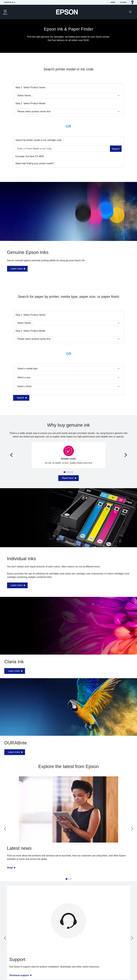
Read (10, 868)
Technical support (19, 975)
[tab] (64, 472)
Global (123, 2)
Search (116, 149)
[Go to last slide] (12, 455)
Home (113, 2)
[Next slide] (125, 455)
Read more (68, 478)
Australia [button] (9, 2)
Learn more (17, 269)
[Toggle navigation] (5, 12)
